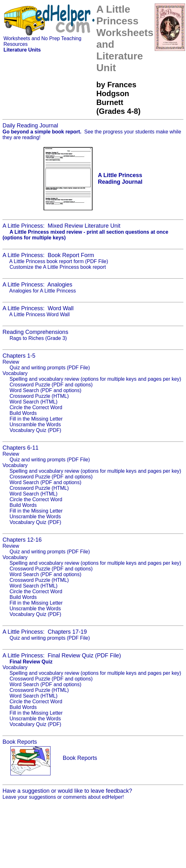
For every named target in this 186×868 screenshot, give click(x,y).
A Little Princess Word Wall (39, 314)
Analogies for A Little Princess (42, 291)
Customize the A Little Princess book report (58, 267)
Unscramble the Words (35, 425)
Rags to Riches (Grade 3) (38, 338)
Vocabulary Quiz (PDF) (35, 430)
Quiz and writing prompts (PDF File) (50, 368)
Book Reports (80, 758)
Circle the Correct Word (36, 407)
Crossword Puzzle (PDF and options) (51, 385)
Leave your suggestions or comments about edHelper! (63, 797)
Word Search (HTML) (33, 402)
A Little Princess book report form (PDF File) (59, 261)
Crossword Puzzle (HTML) (39, 396)
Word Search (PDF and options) (45, 390)
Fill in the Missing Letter (36, 419)
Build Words (23, 413)
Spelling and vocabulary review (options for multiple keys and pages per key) (95, 379)
